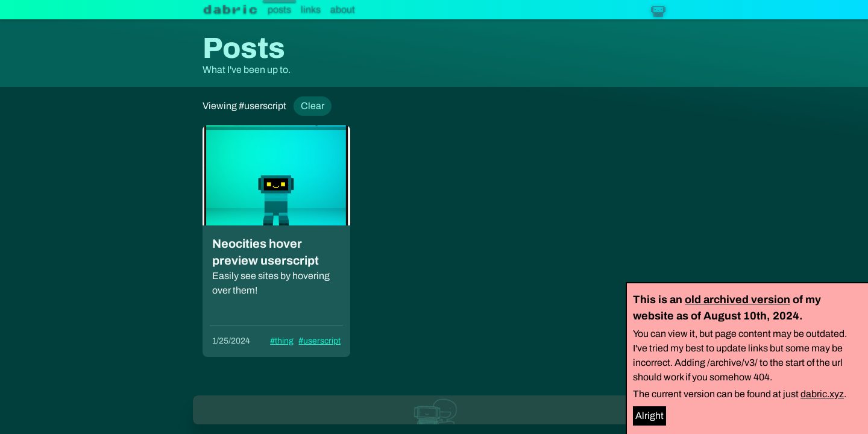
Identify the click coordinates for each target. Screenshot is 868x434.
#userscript (319, 341)
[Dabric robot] (658, 10)
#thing (282, 341)
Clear (313, 106)
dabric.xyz (822, 394)
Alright (649, 416)
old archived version (737, 300)
